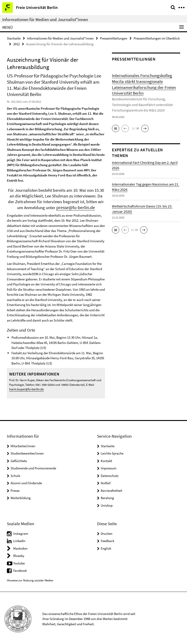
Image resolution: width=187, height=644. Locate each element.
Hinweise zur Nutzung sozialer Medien (30, 578)
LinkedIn (19, 539)
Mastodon (20, 546)
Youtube (19, 561)
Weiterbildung (21, 496)
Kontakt (106, 459)
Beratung (107, 496)
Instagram (21, 531)
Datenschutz (110, 474)
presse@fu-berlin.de (76, 206)
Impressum (108, 466)
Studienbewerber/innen (27, 451)
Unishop (107, 503)
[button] (116, 125)
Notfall (106, 481)
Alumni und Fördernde (26, 481)
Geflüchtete (19, 459)
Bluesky (19, 554)
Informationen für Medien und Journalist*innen (45, 19)
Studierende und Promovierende (33, 466)
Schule (15, 474)
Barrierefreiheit (111, 488)
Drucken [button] (107, 531)
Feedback (107, 539)
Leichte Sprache (112, 451)
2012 (16, 43)
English (106, 546)
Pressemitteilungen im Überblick (157, 38)
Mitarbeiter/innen (23, 444)
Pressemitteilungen (114, 38)
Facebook (20, 568)
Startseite (14, 38)
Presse (15, 488)
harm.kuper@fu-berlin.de (25, 388)
